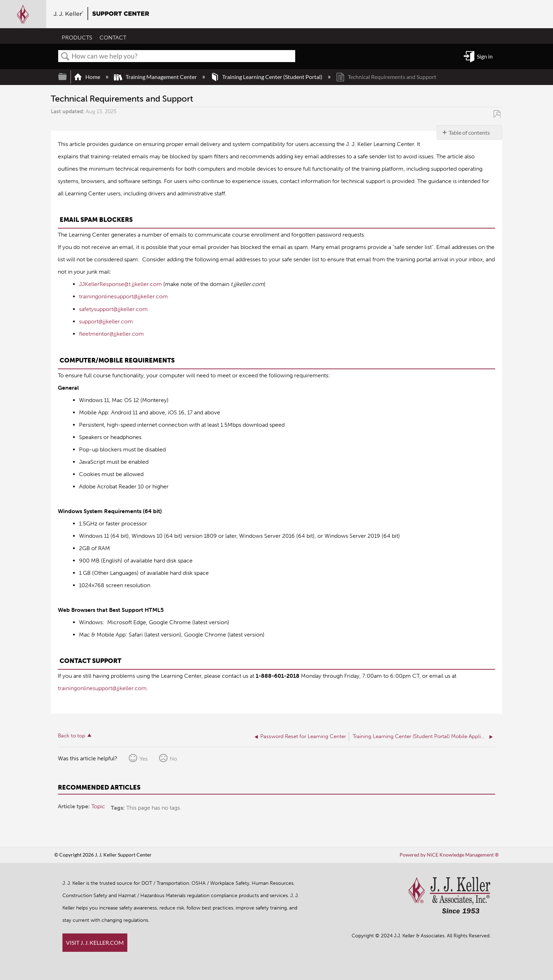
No (173, 757)
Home (87, 77)
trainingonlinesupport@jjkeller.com (123, 296)
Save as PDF (497, 114)
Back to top (72, 735)
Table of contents (469, 132)
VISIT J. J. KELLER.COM (95, 942)
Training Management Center (156, 77)
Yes (144, 757)
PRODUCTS (77, 38)
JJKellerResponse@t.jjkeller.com (120, 284)
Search (65, 56)
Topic (98, 805)
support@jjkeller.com (106, 321)
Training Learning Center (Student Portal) (267, 77)
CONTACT (113, 38)
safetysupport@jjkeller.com (113, 309)
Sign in (485, 56)
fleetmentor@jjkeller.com (111, 333)
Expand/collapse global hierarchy (67, 77)
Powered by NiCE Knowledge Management (449, 855)
